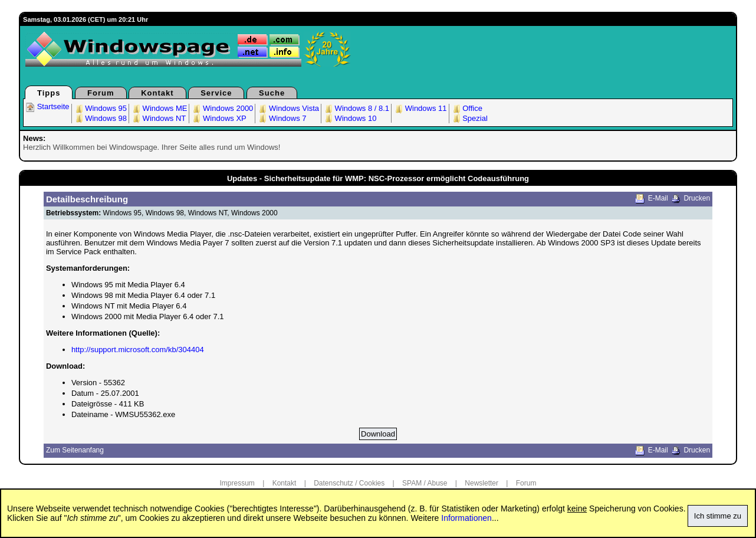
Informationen (466, 518)
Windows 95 (100, 108)
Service (216, 93)
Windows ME (159, 108)
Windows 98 (100, 118)
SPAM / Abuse (425, 483)
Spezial (469, 118)
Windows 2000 (222, 108)
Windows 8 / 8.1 (356, 108)
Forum (101, 93)
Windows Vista (288, 108)
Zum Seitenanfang (75, 450)
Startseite (47, 106)
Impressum (237, 483)
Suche (272, 93)
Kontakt (157, 93)
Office (467, 108)
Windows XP (218, 118)
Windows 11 (420, 108)
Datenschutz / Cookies (349, 483)
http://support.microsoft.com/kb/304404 (138, 350)
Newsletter (481, 483)
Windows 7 (282, 118)
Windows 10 (350, 118)
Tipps (49, 93)
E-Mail (658, 198)
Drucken (697, 198)
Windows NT (158, 118)
